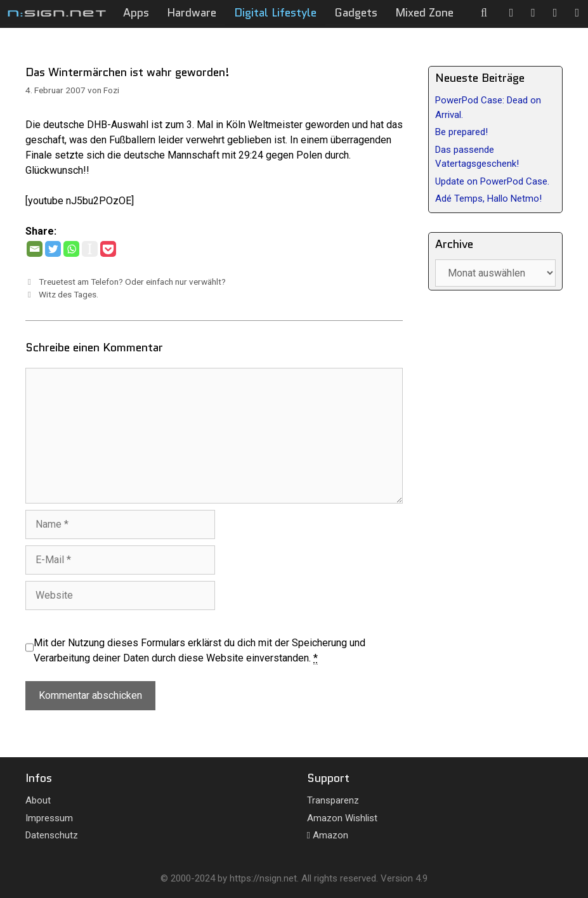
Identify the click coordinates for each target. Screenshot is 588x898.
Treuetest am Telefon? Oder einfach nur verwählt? (132, 282)
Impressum (49, 818)
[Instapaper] (90, 249)
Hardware (192, 13)
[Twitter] (53, 249)
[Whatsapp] (71, 249)
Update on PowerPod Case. (492, 181)
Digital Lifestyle (275, 13)
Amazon (328, 835)
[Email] (35, 249)
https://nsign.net (263, 878)
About (38, 800)
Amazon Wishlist (342, 818)
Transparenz (333, 800)
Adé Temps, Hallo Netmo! (488, 198)
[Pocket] (108, 249)
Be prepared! (461, 132)
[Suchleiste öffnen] (484, 13)
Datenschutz (52, 835)
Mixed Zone (424, 13)
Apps (136, 13)
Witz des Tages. (69, 294)
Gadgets (356, 13)
